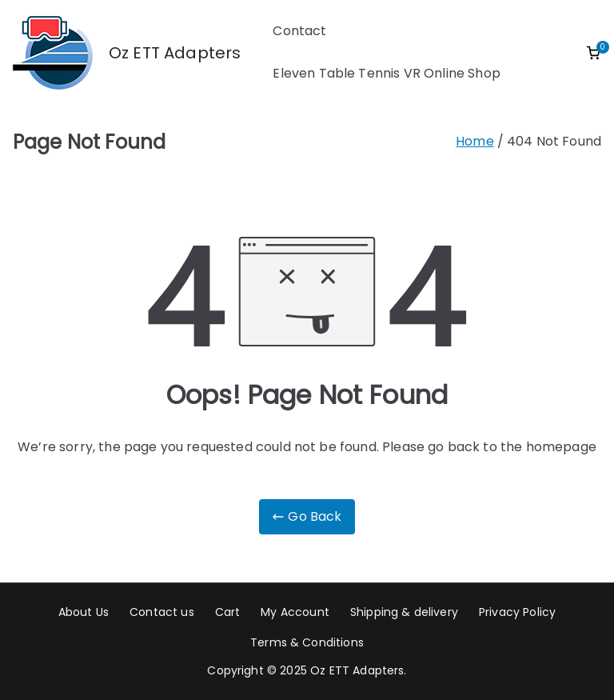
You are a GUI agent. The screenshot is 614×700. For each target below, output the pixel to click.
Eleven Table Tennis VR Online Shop (386, 73)
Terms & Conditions (307, 642)
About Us (84, 612)
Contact (299, 31)
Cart (228, 612)
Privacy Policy (517, 612)
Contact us (162, 612)
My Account (295, 612)
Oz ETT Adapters (175, 53)
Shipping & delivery (404, 612)
